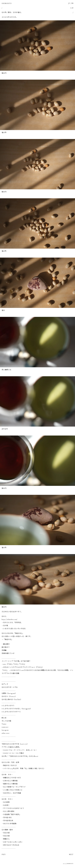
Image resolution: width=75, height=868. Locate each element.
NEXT (71, 854)
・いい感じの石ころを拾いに (12, 790)
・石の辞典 (6, 802)
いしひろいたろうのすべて (11, 712)
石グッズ (5, 684)
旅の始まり (6, 647)
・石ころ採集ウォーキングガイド (14, 787)
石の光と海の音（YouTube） (12, 700)
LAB (72, 8)
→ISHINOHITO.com (16, 670)
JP (69, 3)
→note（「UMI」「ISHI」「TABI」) (13, 664)
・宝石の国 (6, 833)
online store (6, 733)
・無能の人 (6, 839)
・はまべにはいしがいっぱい (12, 842)
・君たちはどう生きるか (10, 845)
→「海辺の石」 (7, 639)
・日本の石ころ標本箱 (10, 781)
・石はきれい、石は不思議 (11, 793)
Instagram (5, 730)
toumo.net (5, 727)
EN (72, 3)
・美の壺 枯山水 (7, 821)
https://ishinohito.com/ (10, 619)
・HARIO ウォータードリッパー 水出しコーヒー (19, 750)
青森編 (4, 650)
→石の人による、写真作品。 (12, 623)
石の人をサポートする (10, 687)
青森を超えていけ (8, 653)
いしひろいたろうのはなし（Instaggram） (17, 709)
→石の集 (5, 626)
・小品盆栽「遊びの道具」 (11, 814)
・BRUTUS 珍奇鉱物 (9, 824)
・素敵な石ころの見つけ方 (11, 778)
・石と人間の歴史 (8, 811)
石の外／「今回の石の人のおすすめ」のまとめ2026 (20, 756)
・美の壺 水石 (7, 818)
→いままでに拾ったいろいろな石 (14, 629)
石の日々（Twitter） (9, 696)
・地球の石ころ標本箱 (10, 784)
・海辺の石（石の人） (10, 765)
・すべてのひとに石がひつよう (13, 808)
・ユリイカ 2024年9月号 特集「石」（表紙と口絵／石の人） (23, 769)
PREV (4, 854)
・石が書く (6, 805)
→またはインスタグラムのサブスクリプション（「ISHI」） (22, 667)
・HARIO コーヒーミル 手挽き (13, 753)
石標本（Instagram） (9, 693)
